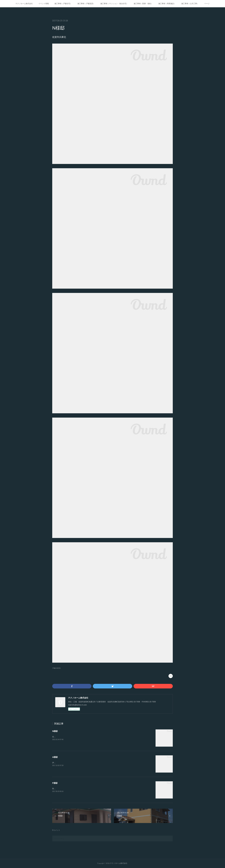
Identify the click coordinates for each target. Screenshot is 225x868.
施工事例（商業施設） (167, 4)
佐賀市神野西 (57, 737)
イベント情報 (44, 4)
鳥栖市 (55, 789)
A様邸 (55, 757)
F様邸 (55, 783)
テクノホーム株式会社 (24, 4)
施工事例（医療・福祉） (143, 4)
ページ (207, 4)
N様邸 (55, 731)
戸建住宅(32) (56, 668)
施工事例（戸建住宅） (63, 4)
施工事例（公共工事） (190, 4)
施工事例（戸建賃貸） (86, 4)
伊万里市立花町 (58, 763)
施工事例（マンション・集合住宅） (114, 4)
